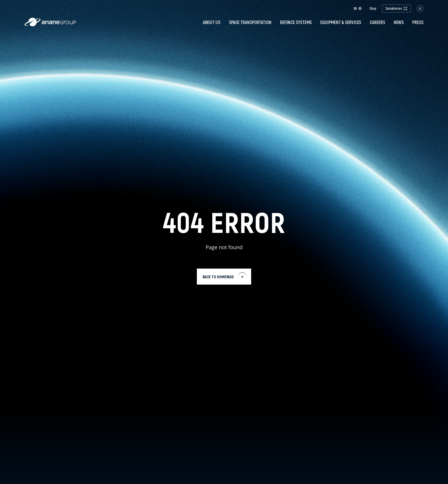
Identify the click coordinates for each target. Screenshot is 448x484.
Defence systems (296, 22)
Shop (373, 9)
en (358, 8)
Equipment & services (341, 22)
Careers (377, 22)
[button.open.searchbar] (420, 9)
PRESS (418, 22)
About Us (212, 22)
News (399, 22)
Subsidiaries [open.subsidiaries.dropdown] (396, 8)
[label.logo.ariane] (50, 25)
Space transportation (250, 22)
